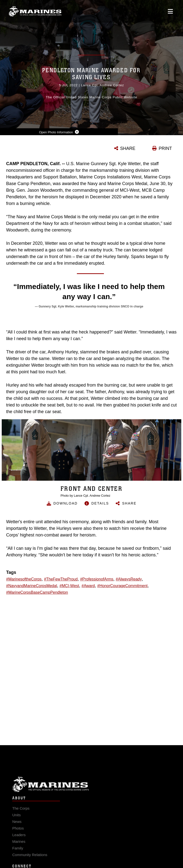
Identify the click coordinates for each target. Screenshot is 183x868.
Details (100, 503)
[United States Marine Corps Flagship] (35, 11)
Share (129, 503)
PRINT (165, 148)
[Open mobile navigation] (170, 11)
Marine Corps (91, 790)
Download (66, 503)
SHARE (128, 148)
